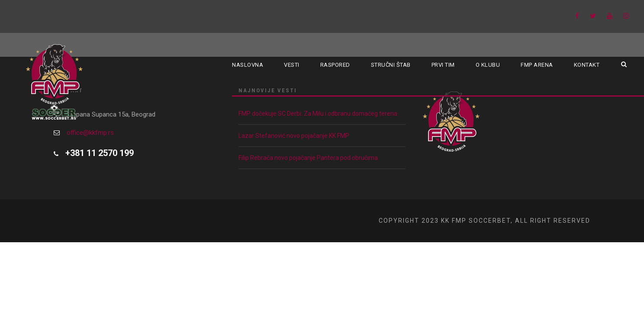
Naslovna (248, 65)
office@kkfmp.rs (90, 133)
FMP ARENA (537, 65)
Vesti (292, 65)
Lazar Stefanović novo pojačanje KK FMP (294, 136)
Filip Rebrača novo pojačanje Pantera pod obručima (308, 158)
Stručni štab (391, 65)
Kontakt (587, 65)
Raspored (335, 65)
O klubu (488, 65)
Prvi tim (443, 65)
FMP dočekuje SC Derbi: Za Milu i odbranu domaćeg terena (318, 114)
